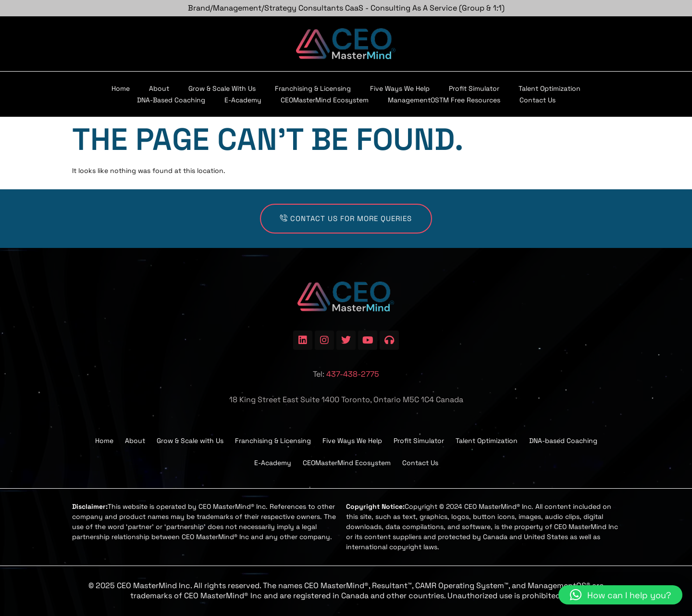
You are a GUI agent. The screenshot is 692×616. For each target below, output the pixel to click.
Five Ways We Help (400, 88)
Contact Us (538, 100)
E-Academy (243, 100)
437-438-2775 (353, 374)
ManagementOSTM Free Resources (444, 100)
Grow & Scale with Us (222, 88)
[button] (620, 595)
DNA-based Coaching (171, 100)
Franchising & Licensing (313, 88)
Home (121, 88)
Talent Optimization (550, 88)
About (159, 88)
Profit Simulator (474, 88)
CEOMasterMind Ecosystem (325, 100)
